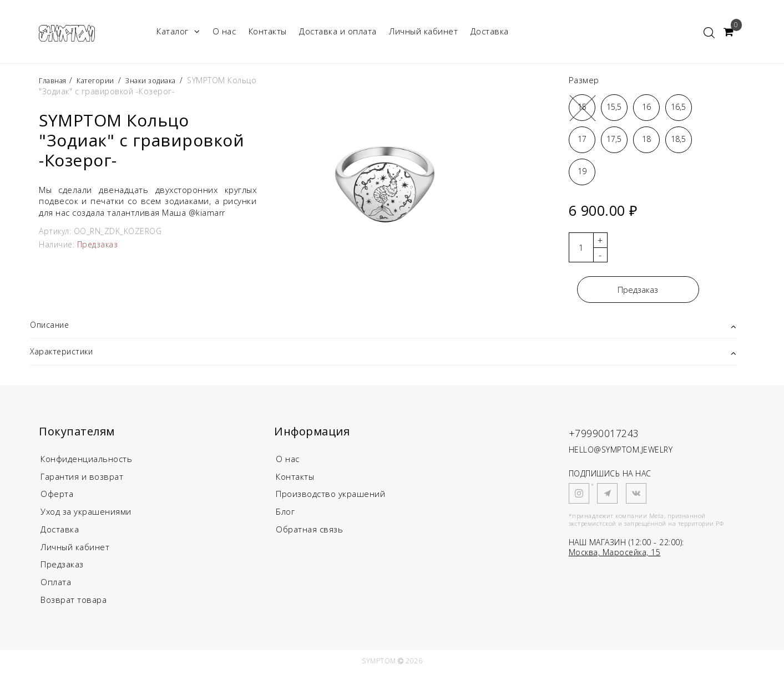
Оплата (56, 585)
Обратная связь (309, 532)
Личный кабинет (423, 31)
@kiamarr (208, 212)
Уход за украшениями (86, 514)
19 (582, 171)
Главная (56, 80)
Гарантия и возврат (82, 479)
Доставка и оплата (338, 31)
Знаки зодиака (163, 80)
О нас (224, 31)
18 (646, 139)
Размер (584, 80)
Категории (102, 80)
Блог (285, 514)
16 (646, 107)
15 (582, 107)
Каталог (178, 31)
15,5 (614, 107)
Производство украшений (330, 496)
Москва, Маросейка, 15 (615, 554)
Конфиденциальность (86, 461)
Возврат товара (74, 603)
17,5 (614, 139)
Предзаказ (638, 290)
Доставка (490, 31)
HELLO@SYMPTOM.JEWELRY (621, 451)
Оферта (57, 496)
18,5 (678, 139)
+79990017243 (614, 434)
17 (582, 139)
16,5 (678, 107)
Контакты (268, 31)
